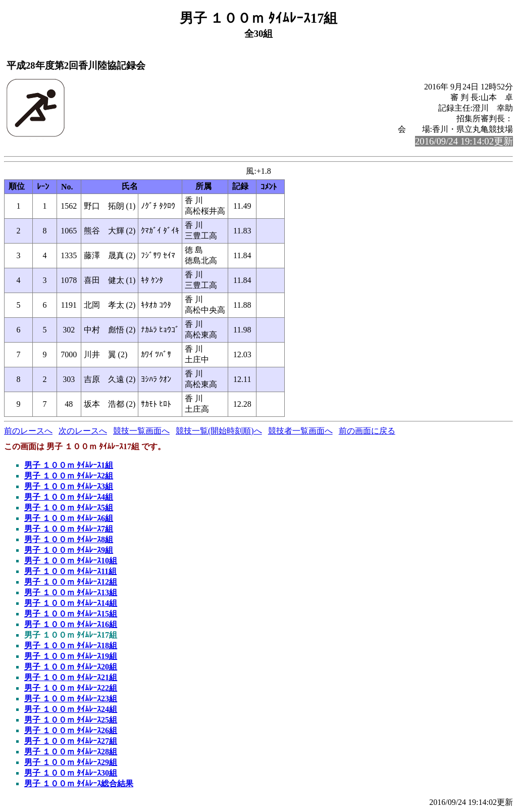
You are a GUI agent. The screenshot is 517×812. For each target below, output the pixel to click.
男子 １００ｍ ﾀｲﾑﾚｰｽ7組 (69, 529)
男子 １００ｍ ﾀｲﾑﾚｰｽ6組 (69, 518)
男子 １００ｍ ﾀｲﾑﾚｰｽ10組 (71, 561)
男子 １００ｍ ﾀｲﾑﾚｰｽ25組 (71, 720)
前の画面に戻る (367, 431)
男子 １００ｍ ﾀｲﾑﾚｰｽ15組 (71, 614)
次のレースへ (83, 431)
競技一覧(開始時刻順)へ (219, 431)
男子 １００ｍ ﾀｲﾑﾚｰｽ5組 (69, 508)
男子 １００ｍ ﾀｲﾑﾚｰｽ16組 (71, 624)
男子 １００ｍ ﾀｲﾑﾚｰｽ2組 (69, 476)
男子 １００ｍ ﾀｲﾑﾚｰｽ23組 (71, 699)
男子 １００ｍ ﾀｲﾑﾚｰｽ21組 (71, 677)
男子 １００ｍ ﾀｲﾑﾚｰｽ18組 (71, 646)
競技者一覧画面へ (300, 431)
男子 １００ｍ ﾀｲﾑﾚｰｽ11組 (70, 571)
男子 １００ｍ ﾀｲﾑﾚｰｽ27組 (71, 741)
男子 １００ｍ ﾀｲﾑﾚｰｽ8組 (69, 539)
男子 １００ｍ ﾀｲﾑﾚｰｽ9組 (69, 550)
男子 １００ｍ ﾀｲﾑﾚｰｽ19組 (71, 656)
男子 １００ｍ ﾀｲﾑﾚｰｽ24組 (71, 709)
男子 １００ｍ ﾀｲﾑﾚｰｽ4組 (69, 497)
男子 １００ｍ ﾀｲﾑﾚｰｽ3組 (69, 486)
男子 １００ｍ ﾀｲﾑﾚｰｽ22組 (71, 688)
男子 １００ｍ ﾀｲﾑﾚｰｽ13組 (71, 592)
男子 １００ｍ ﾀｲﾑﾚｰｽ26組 (71, 730)
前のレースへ (28, 431)
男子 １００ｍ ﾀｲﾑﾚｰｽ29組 (71, 762)
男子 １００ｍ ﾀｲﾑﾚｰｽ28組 (71, 752)
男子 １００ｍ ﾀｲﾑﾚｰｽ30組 (71, 773)
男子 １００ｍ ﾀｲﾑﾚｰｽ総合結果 (79, 783)
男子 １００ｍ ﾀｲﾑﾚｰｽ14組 (71, 603)
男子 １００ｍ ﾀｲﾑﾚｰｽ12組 (71, 582)
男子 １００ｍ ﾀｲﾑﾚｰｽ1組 (69, 465)
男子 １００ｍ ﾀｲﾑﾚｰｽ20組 (71, 667)
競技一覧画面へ (141, 431)
